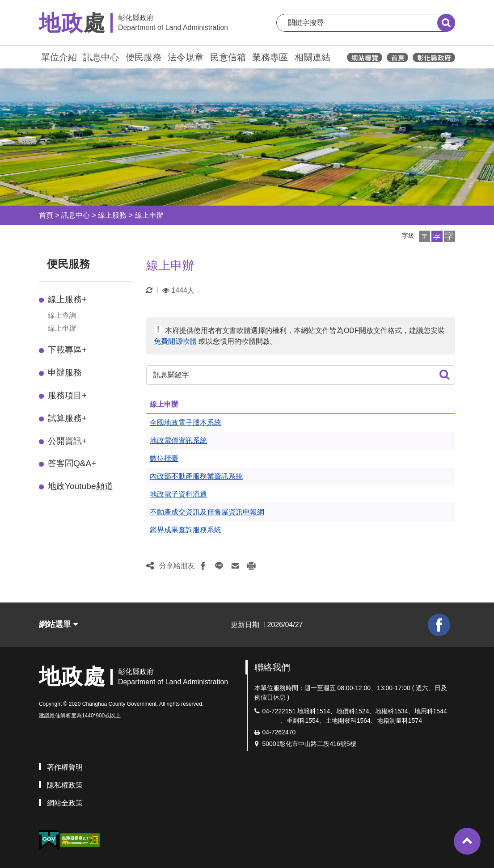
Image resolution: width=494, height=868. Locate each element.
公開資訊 (67, 441)
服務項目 (67, 395)
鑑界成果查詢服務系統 (186, 530)
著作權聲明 (65, 767)
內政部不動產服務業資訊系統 (196, 476)
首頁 (46, 215)
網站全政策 (65, 803)
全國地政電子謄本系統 (186, 423)
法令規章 (186, 57)
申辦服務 (65, 373)
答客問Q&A (72, 463)
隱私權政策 (65, 785)
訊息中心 (101, 57)
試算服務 (67, 418)
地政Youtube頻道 (80, 486)
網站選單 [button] (58, 624)
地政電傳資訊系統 (178, 440)
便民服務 (144, 57)
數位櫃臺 (164, 458)
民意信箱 (228, 57)
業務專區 (270, 57)
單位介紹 (59, 57)
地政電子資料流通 (178, 494)
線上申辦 (149, 215)
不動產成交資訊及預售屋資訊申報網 (207, 512)
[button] (424, 236)
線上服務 (112, 215)
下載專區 (67, 350)
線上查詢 (62, 315)
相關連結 (312, 57)
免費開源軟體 (175, 341)
